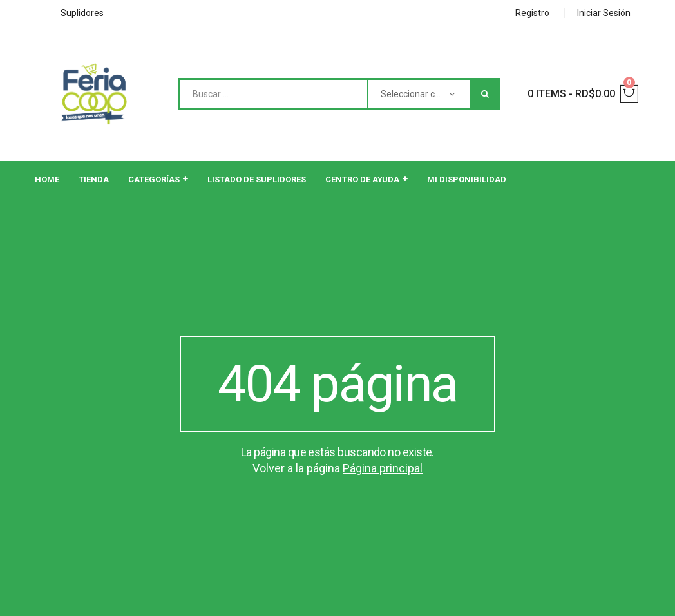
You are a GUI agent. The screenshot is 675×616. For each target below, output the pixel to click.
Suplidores (82, 13)
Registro (532, 13)
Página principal (383, 468)
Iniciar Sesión (604, 13)
